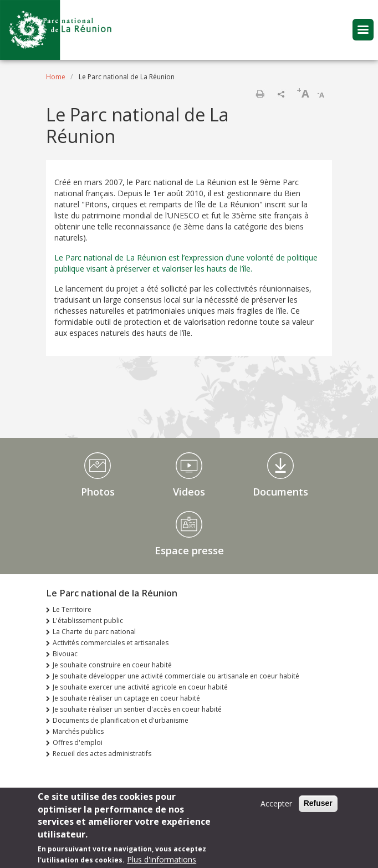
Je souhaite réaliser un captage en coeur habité (126, 698)
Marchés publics (78, 731)
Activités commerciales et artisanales (111, 643)
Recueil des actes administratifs (102, 754)
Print (260, 94)
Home (56, 77)
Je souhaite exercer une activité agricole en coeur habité (140, 687)
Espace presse (189, 550)
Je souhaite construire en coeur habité (112, 665)
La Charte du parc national (94, 632)
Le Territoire (72, 609)
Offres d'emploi (78, 742)
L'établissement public (88, 621)
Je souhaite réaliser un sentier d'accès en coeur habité (137, 709)
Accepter (276, 808)
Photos (98, 492)
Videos (189, 492)
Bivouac (65, 654)
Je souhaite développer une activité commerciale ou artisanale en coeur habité (176, 676)
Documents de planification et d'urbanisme (121, 720)
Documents (280, 492)
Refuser (318, 808)
